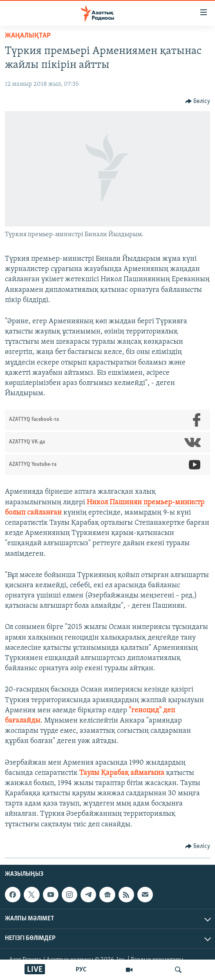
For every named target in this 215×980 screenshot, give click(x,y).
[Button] (198, 101)
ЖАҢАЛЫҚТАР (28, 36)
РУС (81, 970)
